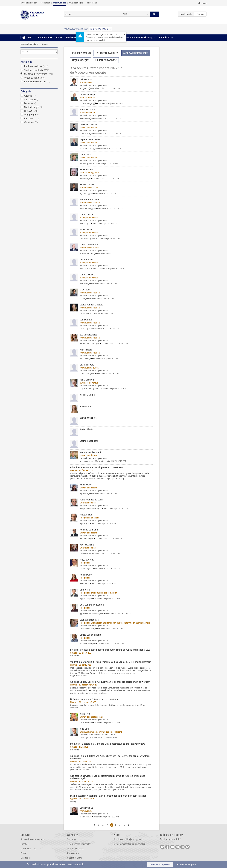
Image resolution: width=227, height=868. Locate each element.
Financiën (43, 38)
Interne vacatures (75, 849)
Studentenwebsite (39, 70)
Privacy (24, 853)
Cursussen (39, 100)
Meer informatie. (76, 864)
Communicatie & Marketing (137, 38)
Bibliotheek (92, 3)
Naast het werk (74, 858)
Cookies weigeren (188, 864)
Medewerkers (60, 3)
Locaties (39, 103)
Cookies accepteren (160, 864)
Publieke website (39, 66)
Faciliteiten (72, 38)
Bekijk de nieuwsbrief (170, 839)
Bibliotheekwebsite (39, 82)
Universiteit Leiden (29, 3)
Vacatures (39, 122)
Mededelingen (39, 107)
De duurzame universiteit (79, 844)
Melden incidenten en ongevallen (130, 844)
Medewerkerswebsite (29, 44)
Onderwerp (39, 115)
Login (204, 3)
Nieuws (39, 111)
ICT (57, 38)
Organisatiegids (76, 3)
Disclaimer (25, 858)
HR (30, 38)
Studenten (45, 3)
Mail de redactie (28, 849)
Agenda (39, 96)
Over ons (71, 839)
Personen (39, 119)
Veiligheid (165, 38)
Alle (125, 14)
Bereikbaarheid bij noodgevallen (129, 839)
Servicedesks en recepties (33, 839)
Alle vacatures (74, 853)
